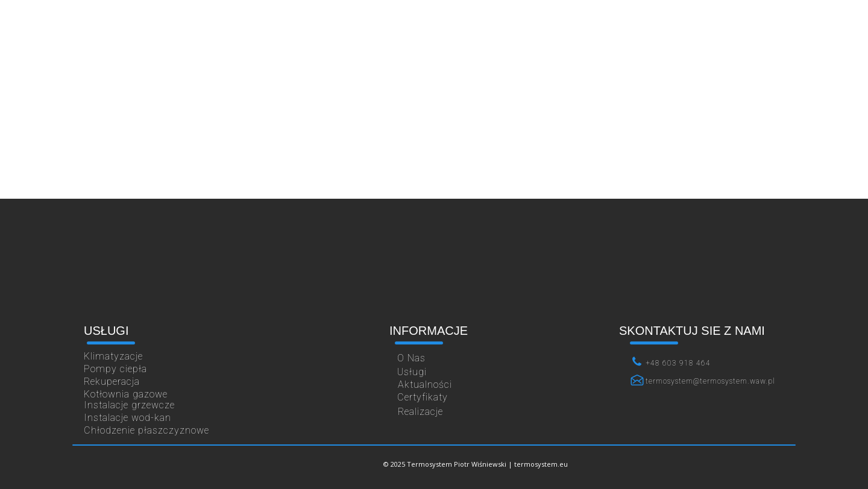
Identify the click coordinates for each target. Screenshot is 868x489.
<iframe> (434, 265)
